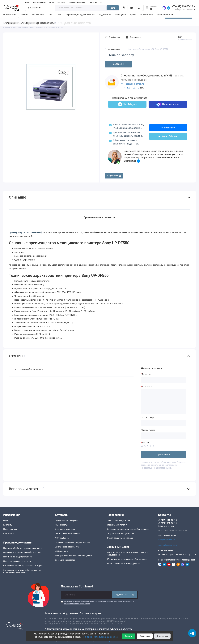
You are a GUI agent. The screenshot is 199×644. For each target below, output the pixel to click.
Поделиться (114, 176)
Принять (128, 636)
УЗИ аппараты (62, 551)
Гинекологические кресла (67, 520)
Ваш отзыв (147, 387)
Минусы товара (148, 430)
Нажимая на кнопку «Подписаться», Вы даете (99, 602)
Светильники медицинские (67, 534)
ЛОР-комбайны (62, 538)
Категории (34, 8)
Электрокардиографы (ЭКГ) (68, 547)
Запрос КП (119, 64)
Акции (51, 2)
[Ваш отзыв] (163, 401)
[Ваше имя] (163, 380)
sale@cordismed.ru (166, 540)
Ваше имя (147, 374)
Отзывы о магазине (77, 2)
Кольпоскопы (61, 525)
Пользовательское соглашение (17, 561)
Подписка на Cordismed (77, 587)
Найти (113, 8)
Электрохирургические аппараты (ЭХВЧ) (74, 556)
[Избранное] (139, 8)
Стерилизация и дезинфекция (80, 15)
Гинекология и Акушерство (119, 520)
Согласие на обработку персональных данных (24, 566)
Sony (180, 37)
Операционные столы (65, 560)
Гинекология (10, 15)
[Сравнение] (131, 8)
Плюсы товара (148, 417)
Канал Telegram (168, 136)
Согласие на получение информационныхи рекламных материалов (22, 571)
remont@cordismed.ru (168, 545)
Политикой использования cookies (100, 637)
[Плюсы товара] (163, 423)
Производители (165, 15)
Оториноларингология (117, 525)
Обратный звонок (166, 526)
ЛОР (59, 15)
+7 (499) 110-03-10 (184, 6)
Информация (148, 15)
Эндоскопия (106, 15)
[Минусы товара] (163, 436)
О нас (28, 2)
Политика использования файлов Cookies (22, 552)
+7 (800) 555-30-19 (167, 523)
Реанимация (39, 15)
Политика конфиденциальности (18, 557)
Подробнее (145, 636)
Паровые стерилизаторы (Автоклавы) (72, 542)
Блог (102, 2)
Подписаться (125, 595)
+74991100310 (132, 88)
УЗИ (51, 15)
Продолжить (163, 455)
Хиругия (25, 15)
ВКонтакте (168, 128)
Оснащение (121, 15)
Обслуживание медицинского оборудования (127, 559)
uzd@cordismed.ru (135, 84)
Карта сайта (9, 534)
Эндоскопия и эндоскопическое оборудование (128, 529)
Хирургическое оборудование (120, 534)
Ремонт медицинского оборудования (123, 564)
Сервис (133, 15)
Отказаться (162, 636)
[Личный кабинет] (124, 8)
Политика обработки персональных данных (23, 548)
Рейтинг (146, 443)
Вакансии (61, 2)
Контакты (93, 2)
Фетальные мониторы (65, 529)
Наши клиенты (39, 2)
